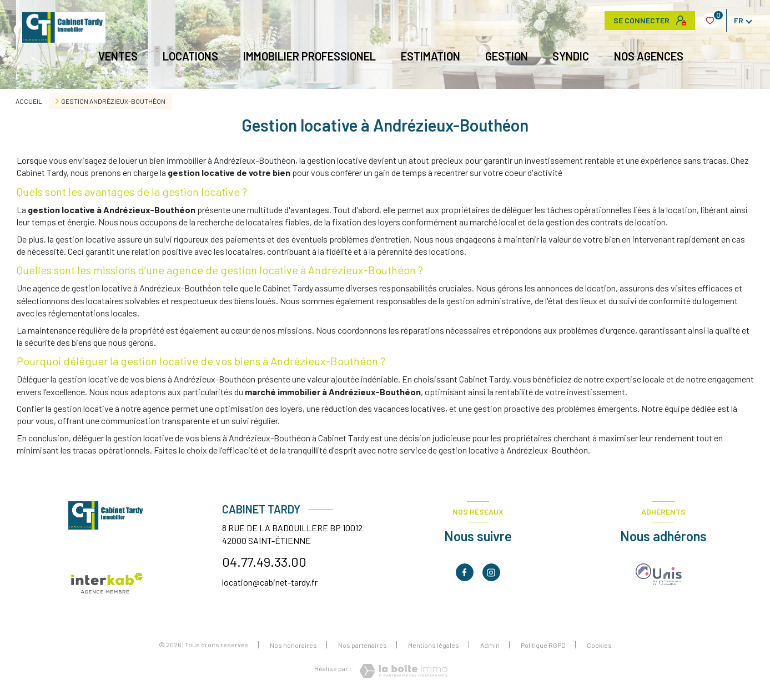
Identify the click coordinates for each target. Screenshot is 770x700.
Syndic (571, 56)
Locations (191, 56)
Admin (490, 645)
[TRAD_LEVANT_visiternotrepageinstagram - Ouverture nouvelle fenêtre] (491, 572)
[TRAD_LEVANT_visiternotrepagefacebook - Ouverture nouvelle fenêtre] (465, 572)
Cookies (599, 645)
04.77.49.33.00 (264, 561)
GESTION (507, 56)
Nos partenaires (363, 645)
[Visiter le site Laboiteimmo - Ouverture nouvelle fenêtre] (403, 671)
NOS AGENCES (649, 56)
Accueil (29, 101)
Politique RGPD (543, 645)
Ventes (119, 56)
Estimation (431, 56)
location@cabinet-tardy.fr (270, 582)
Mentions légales (434, 645)
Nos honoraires (293, 645)
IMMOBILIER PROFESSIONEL (309, 56)
